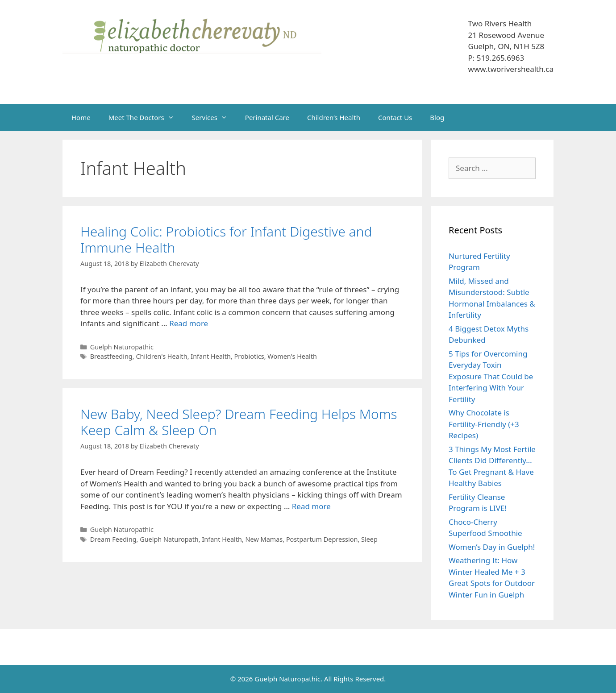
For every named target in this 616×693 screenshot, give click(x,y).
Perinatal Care (267, 117)
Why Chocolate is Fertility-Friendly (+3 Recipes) (484, 424)
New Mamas (264, 539)
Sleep (369, 539)
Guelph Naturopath (169, 539)
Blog (437, 117)
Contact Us (395, 117)
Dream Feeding (113, 539)
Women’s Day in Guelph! (492, 547)
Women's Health (292, 356)
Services (214, 117)
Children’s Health (334, 117)
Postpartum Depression (322, 539)
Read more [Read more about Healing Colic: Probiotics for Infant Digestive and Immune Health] (189, 323)
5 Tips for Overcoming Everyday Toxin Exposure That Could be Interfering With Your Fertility (491, 376)
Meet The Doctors (146, 117)
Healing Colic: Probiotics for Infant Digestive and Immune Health (226, 239)
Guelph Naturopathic (122, 347)
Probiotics (249, 356)
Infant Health (211, 356)
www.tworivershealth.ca (511, 69)
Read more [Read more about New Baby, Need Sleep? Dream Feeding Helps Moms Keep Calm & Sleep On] (311, 506)
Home (81, 117)
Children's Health (161, 356)
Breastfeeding (111, 356)
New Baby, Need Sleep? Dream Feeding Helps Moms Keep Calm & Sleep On (239, 422)
